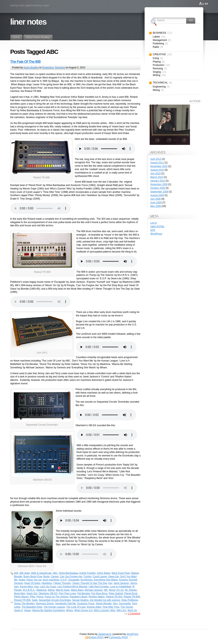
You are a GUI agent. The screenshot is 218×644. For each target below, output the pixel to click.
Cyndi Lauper (100, 576)
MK (106, 590)
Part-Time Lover (67, 593)
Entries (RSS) (96, 637)
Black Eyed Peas (121, 573)
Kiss (37, 587)
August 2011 (157, 163)
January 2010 (158, 181)
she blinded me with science (105, 600)
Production (48, 68)
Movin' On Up (116, 590)
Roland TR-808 (132, 597)
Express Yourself (128, 580)
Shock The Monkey (24, 603)
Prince (40, 597)
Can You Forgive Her (71, 576)
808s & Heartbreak (41, 573)
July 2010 (155, 173)
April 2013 (156, 159)
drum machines (51, 580)
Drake (22, 580)
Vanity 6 (18, 610)
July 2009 (155, 199)
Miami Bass (77, 590)
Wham (69, 610)
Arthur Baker (104, 573)
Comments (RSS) (119, 637)
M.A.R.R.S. (29, 590)
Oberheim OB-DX (48, 593)
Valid (157, 226)
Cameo (55, 576)
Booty (46, 576)
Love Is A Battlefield (120, 587)
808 (16, 573)
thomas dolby (94, 607)
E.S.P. (64, 580)
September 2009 (159, 192)
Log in (154, 223)
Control (87, 576)
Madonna (41, 590)
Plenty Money (21, 597)
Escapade (74, 580)
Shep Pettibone (130, 600)
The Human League (54, 607)
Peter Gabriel (116, 593)
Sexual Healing (80, 600)
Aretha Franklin (87, 573)
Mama (51, 590)
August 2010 (157, 170)
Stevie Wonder (104, 603)
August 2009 (157, 195)
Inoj (110, 583)
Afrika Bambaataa (68, 573)
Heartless (47, 583)
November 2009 (159, 184)
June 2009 (156, 203)
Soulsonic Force (86, 603)
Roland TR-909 (22, 600)
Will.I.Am (121, 610)
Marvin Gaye (63, 590)
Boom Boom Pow (33, 576)
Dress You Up (34, 580)
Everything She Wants (106, 580)
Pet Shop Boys (99, 593)
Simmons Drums (45, 603)
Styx (115, 603)
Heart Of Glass (32, 583)
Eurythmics (86, 580)
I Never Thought (62, 583)
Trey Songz (127, 607)
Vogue (27, 610)
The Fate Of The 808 (26, 62)
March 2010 (157, 177)
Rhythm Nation (96, 597)
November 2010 (159, 166)
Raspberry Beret (78, 597)
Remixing (60, 68)
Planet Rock (131, 593)
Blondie (18, 576)
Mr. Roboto (131, 590)
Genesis (19, 583)
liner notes (28, 22)
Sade (34, 600)
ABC (55, 573)
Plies (32, 597)
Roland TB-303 (114, 597)
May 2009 (156, 206)
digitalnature (105, 634)
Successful (125, 603)
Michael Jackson (94, 590)
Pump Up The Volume (56, 597)
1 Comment (134, 614)
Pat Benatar (84, 593)
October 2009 (158, 188)
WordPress (156, 234)
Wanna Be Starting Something (48, 610)
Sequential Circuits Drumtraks (55, 600)
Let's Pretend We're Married (72, 587)
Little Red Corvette (99, 587)
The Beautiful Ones (32, 607)
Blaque (135, 573)
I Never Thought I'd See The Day (89, 583)
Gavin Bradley (31, 68)
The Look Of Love (76, 607)
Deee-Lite (114, 576)
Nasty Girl (32, 593)
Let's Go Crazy (48, 587)
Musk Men (20, 593)
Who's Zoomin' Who (105, 610)
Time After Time (111, 607)
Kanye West (26, 587)
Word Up (132, 610)
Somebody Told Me (65, 603)
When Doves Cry (83, 610)
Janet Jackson (121, 583)
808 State (25, 573)
